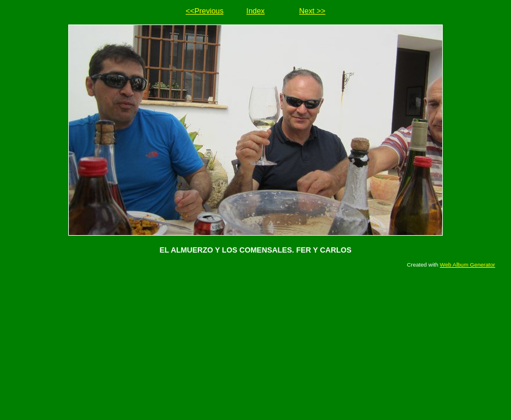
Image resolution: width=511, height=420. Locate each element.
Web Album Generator (468, 265)
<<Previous (204, 11)
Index (255, 11)
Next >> (312, 11)
